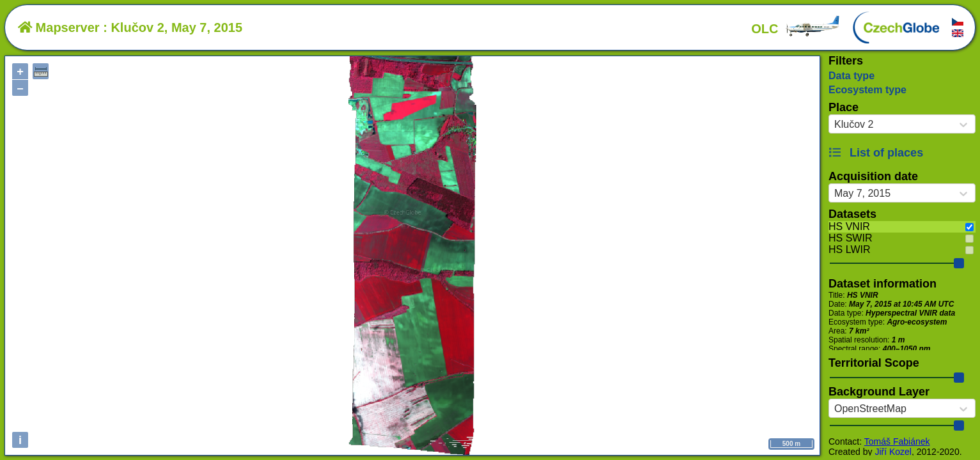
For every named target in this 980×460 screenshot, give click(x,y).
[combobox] (834, 125)
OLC (796, 29)
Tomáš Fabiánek (897, 441)
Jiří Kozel (893, 452)
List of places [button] (876, 153)
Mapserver (59, 27)
